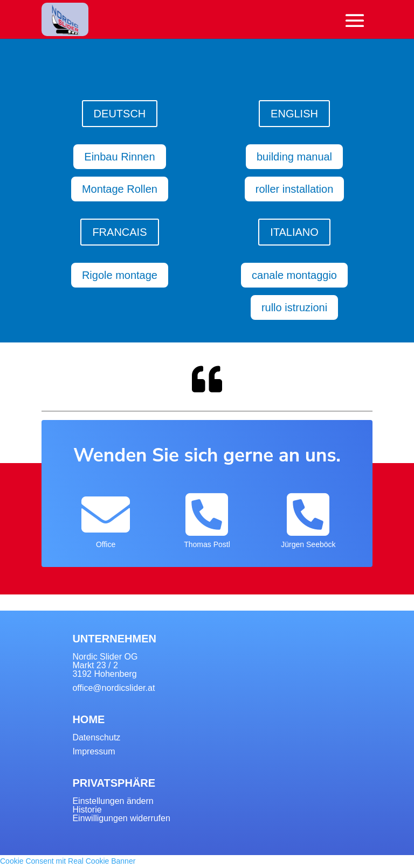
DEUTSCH (120, 114)
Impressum (94, 751)
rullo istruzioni (294, 307)
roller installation (295, 189)
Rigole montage (120, 275)
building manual (294, 157)
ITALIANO (294, 232)
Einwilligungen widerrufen (121, 818)
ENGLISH (294, 114)
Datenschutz (96, 737)
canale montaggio (294, 275)
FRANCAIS (119, 232)
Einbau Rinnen (119, 157)
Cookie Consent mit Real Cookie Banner (68, 861)
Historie (87, 810)
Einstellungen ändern (113, 801)
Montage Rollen (120, 189)
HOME (88, 719)
